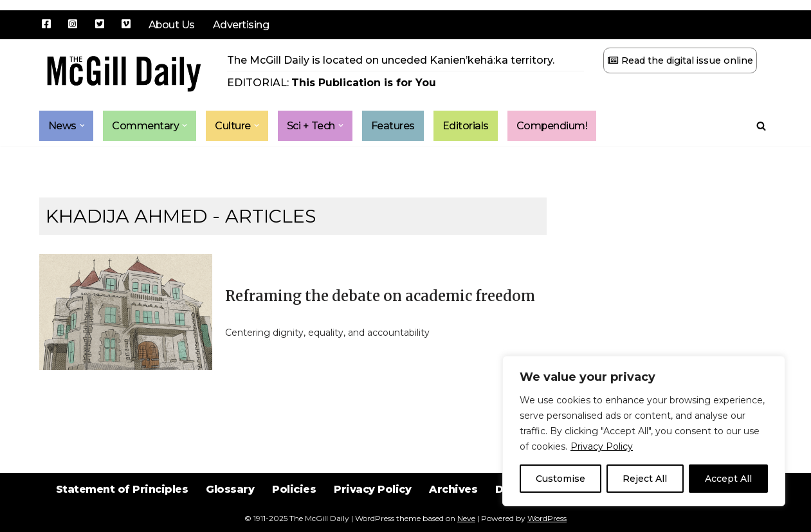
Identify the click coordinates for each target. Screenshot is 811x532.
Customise (560, 479)
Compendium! (552, 126)
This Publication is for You (364, 83)
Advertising (242, 25)
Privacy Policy (602, 446)
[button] (82, 126)
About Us (172, 25)
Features (393, 126)
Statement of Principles (121, 500)
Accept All (728, 479)
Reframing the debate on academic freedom (380, 296)
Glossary (229, 500)
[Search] (761, 126)
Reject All (645, 479)
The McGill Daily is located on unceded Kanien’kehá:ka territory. (391, 60)
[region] (644, 431)
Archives (453, 500)
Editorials (466, 126)
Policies (294, 500)
